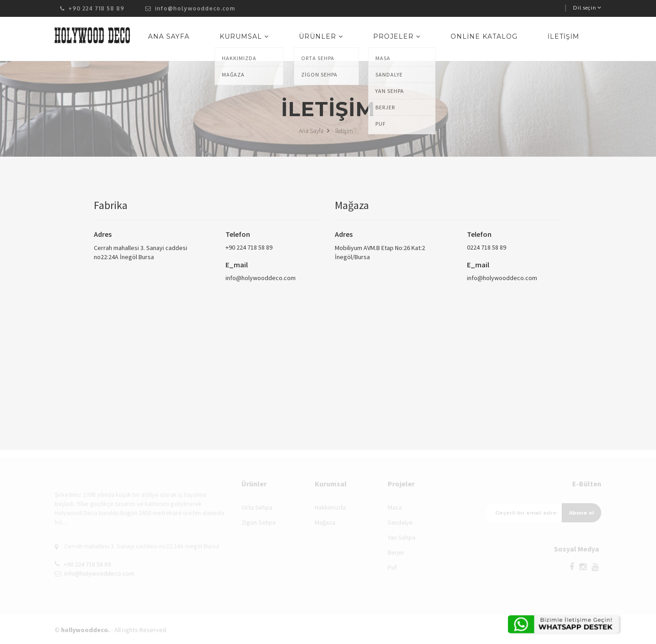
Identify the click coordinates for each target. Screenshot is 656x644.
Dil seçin (587, 8)
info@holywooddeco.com (190, 8)
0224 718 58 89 (487, 247)
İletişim (569, 40)
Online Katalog (500, 40)
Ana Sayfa (227, 40)
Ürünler (358, 40)
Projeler (423, 40)
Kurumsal (292, 40)
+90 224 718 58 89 (249, 247)
